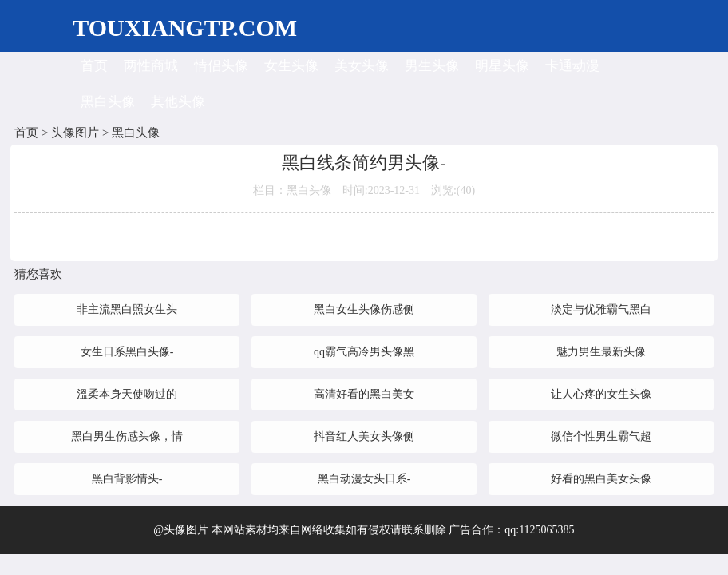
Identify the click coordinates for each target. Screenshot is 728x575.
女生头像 (291, 66)
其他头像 (178, 102)
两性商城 (151, 66)
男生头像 (432, 66)
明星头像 (502, 66)
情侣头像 (221, 66)
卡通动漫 (572, 66)
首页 (94, 66)
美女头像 (362, 66)
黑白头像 (108, 102)
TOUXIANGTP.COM (185, 28)
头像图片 (75, 133)
